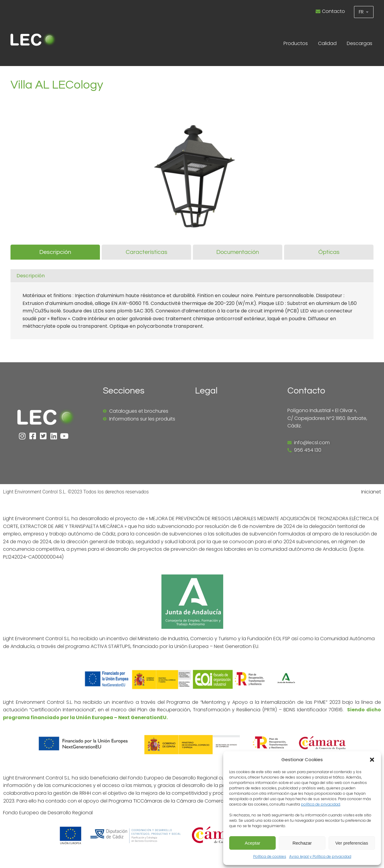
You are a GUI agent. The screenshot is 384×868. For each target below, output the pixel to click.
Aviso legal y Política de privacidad (320, 856)
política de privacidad (321, 804)
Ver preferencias (352, 843)
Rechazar (302, 843)
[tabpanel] (192, 306)
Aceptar (253, 843)
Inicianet (371, 492)
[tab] (55, 252)
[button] (372, 760)
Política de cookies (270, 856)
